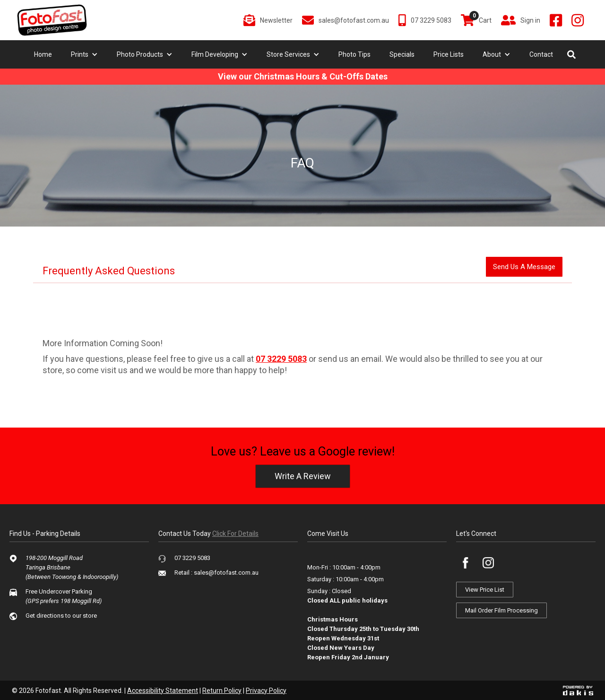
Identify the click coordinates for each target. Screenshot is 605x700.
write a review (303, 476)
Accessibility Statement (163, 691)
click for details (235, 534)
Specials (402, 54)
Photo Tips (354, 54)
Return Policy (222, 691)
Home (43, 54)
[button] (84, 54)
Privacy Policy (266, 691)
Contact (541, 54)
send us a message (524, 267)
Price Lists (449, 54)
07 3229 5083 (281, 359)
